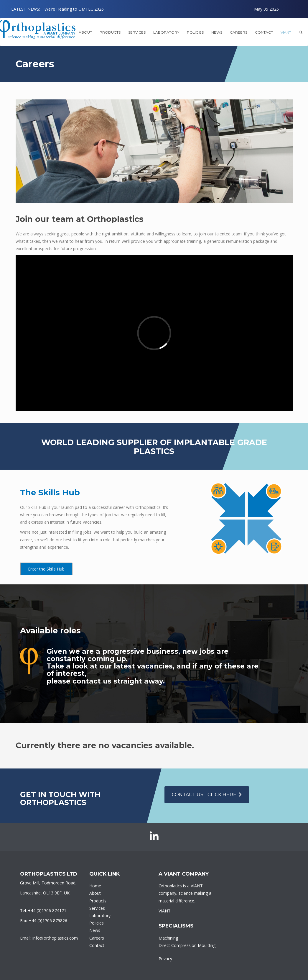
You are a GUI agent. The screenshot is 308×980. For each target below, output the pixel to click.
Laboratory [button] (166, 32)
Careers (239, 32)
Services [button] (137, 32)
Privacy (165, 959)
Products (98, 901)
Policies (195, 32)
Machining (168, 938)
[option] (162, 9)
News (217, 32)
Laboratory (100, 916)
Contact (264, 32)
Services (97, 908)
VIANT (286, 32)
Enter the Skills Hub (46, 569)
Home (95, 886)
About (95, 893)
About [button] (85, 32)
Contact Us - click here (207, 795)
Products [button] (110, 32)
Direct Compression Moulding (187, 945)
